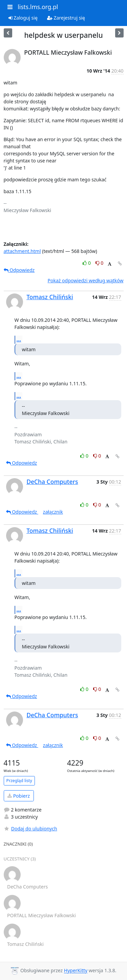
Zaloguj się (23, 18)
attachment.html (22, 251)
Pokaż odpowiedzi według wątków (86, 280)
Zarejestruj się (66, 18)
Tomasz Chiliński (50, 297)
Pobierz (19, 796)
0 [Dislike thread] (100, 263)
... (19, 339)
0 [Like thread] (87, 263)
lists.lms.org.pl (38, 7)
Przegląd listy (19, 781)
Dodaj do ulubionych (30, 829)
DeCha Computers (52, 482)
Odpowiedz (19, 270)
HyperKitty (76, 971)
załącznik (53, 512)
